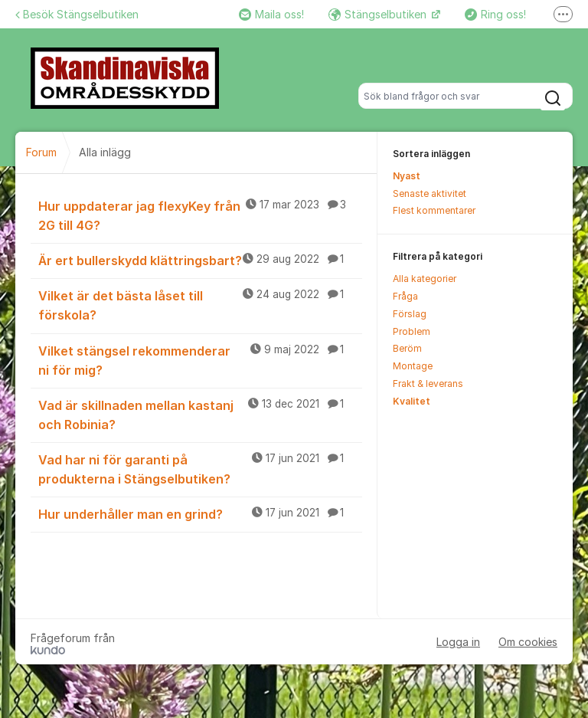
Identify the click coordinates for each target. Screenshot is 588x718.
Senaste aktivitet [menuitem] (430, 193)
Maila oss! (271, 14)
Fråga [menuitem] (405, 296)
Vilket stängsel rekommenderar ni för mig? (200, 360)
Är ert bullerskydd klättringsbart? (200, 260)
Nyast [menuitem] (407, 176)
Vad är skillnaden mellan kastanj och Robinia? (200, 414)
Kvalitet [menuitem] (412, 401)
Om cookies (528, 642)
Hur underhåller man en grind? (200, 513)
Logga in (458, 642)
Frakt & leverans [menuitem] (428, 384)
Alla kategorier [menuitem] (425, 279)
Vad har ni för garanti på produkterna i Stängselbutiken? (200, 469)
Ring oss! (495, 14)
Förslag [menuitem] (410, 314)
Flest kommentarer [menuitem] (434, 210)
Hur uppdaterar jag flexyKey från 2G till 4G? (200, 215)
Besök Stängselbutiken (77, 14)
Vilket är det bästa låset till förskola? (200, 305)
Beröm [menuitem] (407, 348)
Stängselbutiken (379, 14)
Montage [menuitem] (413, 366)
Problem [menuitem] (412, 331)
